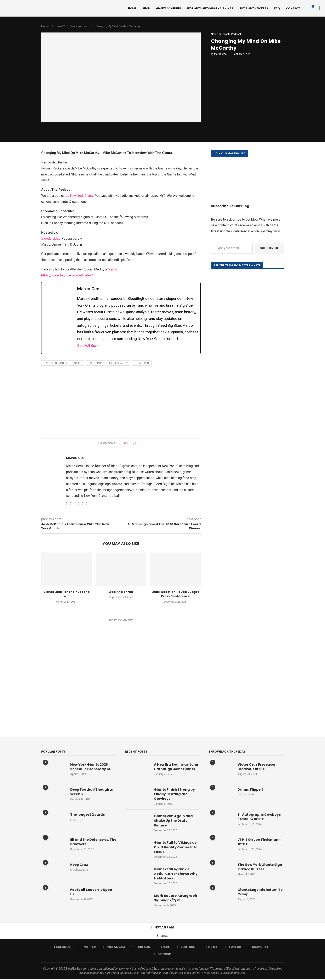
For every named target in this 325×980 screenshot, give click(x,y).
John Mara (95, 364)
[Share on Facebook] (130, 444)
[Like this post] (127, 444)
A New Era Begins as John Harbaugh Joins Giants (176, 767)
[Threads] (141, 948)
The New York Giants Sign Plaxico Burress (260, 867)
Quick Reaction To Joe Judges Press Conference (175, 594)
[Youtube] (186, 948)
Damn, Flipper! (250, 790)
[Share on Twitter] (133, 444)
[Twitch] (233, 948)
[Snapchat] (258, 948)
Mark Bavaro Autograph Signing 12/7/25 (176, 899)
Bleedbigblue (51, 239)
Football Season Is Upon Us (91, 892)
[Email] (163, 948)
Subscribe (269, 249)
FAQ (277, 8)
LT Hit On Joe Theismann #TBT (259, 842)
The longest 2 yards (88, 815)
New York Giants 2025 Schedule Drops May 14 (90, 767)
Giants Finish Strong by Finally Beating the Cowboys (174, 795)
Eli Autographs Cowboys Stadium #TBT (259, 817)
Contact (293, 8)
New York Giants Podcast (73, 27)
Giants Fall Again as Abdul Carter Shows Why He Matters (176, 875)
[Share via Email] (141, 444)
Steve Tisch (142, 364)
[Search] (319, 8)
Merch (112, 270)
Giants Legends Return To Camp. (260, 892)
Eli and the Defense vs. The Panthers (93, 842)
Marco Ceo (220, 55)
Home (132, 8)
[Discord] (162, 955)
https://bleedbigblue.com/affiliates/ (67, 276)
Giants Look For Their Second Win (66, 594)
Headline (76, 364)
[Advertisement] (121, 404)
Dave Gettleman (54, 364)
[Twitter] (87, 948)
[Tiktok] (210, 948)
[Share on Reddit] (139, 444)
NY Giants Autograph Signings (210, 8)
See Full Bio (87, 346)
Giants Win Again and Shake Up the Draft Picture (173, 821)
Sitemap (162, 936)
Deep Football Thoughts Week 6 (92, 792)
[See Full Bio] (98, 346)
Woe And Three (121, 592)
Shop (146, 8)
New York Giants (82, 196)
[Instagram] (114, 948)
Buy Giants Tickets (254, 8)
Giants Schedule (168, 8)
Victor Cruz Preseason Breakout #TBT (257, 767)
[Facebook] (61, 948)
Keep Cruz (79, 865)
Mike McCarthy (118, 364)
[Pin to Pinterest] (136, 444)
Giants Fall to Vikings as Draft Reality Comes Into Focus (176, 848)
